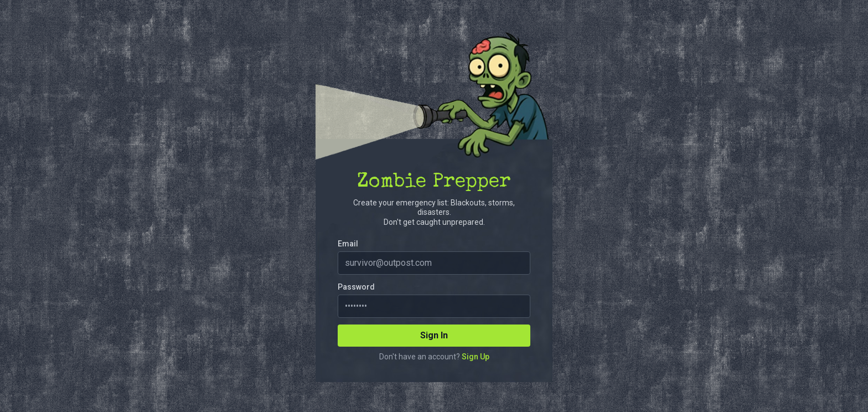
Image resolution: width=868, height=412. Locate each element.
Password (356, 287)
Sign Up (476, 357)
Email (348, 244)
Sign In (434, 335)
